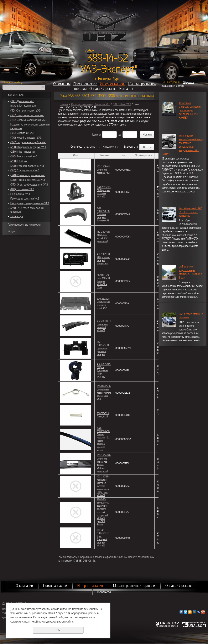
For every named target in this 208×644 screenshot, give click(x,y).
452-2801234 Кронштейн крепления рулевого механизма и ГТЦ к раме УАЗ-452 (103, 486)
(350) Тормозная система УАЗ (28, 180)
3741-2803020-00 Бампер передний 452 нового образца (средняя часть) (103, 439)
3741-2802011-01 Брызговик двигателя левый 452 (103, 303)
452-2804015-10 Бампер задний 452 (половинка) (104, 237)
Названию (108, 147)
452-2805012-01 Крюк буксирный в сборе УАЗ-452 (104, 370)
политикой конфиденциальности (45, 621)
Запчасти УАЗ (16, 95)
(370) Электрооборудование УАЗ (29, 185)
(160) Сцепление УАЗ (22, 133)
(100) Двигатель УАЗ (22, 101)
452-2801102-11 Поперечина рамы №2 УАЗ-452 (104, 326)
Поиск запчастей (85, 84)
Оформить (188, 82)
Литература (17, 216)
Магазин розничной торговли (134, 586)
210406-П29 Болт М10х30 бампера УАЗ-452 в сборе (103, 281)
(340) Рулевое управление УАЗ (28, 175)
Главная (64, 104)
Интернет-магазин (113, 84)
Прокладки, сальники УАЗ (25, 199)
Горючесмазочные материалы (24, 225)
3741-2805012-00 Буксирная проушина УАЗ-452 (104, 192)
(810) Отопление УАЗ (22, 189)
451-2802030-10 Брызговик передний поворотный (104, 259)
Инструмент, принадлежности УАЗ (30, 203)
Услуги (12, 231)
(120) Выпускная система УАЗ (27, 115)
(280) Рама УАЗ (19, 161)
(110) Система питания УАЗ (25, 111)
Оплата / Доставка (103, 89)
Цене (92, 147)
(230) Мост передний (22, 152)
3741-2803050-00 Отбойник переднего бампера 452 (103, 214)
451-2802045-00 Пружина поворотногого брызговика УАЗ (104, 393)
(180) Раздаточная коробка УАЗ (28, 142)
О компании (62, 84)
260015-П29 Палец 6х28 (103, 415)
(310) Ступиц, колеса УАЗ (25, 171)
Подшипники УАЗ (20, 194)
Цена (95, 135)
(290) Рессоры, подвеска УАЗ (27, 166)
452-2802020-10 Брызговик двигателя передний (103, 348)
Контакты (126, 89)
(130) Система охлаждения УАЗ (28, 120)
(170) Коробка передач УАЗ (26, 138)
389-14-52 (107, 58)
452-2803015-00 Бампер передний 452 (104, 170)
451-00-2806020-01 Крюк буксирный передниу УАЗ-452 (103, 538)
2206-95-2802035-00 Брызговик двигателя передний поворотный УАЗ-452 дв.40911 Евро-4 (103, 512)
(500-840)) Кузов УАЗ (23, 106)
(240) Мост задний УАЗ (24, 157)
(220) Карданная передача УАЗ (28, 147)
